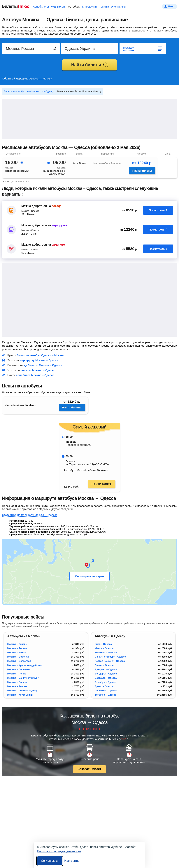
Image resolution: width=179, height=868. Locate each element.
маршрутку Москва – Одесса (39, 360)
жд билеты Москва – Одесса (43, 365)
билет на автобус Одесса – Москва (41, 355)
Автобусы (74, 7)
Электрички (118, 7)
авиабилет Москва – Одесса (35, 375)
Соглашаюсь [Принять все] (50, 861)
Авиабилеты (41, 7)
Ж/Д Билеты (58, 7)
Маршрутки (89, 7)
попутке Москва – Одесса (38, 370)
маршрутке (59, 225)
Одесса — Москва (40, 78)
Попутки (104, 7)
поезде (56, 206)
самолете (58, 245)
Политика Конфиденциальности (59, 851)
